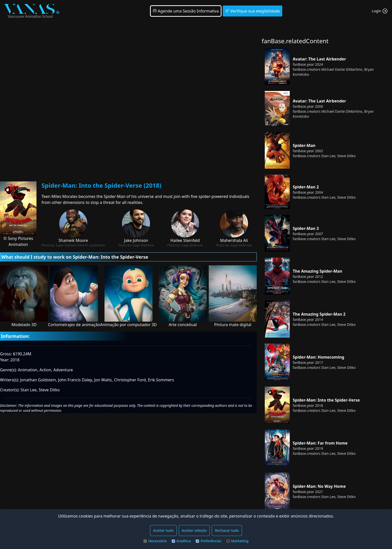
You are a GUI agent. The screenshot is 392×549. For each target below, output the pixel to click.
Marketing (237, 541)
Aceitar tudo (163, 530)
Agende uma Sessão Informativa (186, 11)
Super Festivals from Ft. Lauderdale (80, 245)
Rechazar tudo (227, 530)
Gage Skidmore (143, 245)
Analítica (181, 541)
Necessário (155, 541)
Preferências (208, 541)
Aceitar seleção (194, 530)
